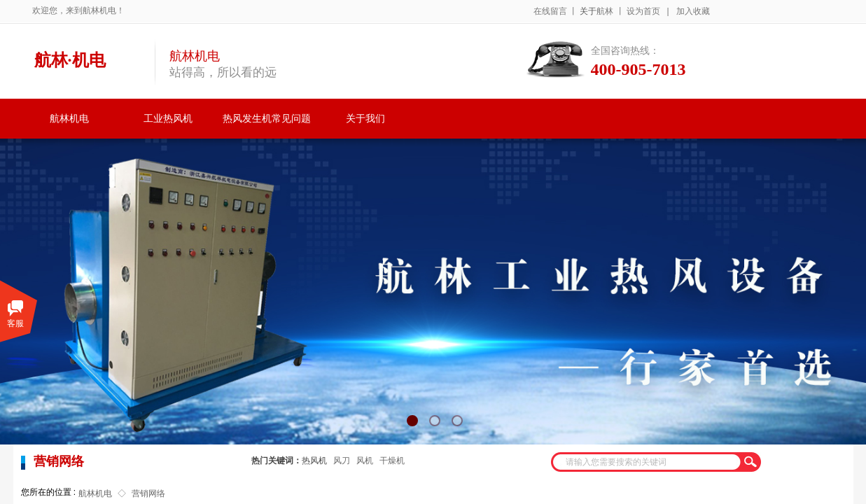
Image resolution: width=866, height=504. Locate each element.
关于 (588, 11)
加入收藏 (693, 11)
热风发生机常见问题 (267, 119)
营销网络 (148, 493)
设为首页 (643, 11)
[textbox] (647, 462)
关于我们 (365, 119)
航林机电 (69, 119)
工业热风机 (168, 119)
